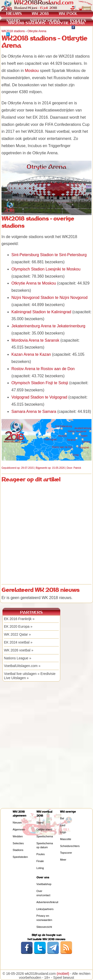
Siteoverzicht (44, 927)
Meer (63, 860)
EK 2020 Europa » (18, 626)
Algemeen (19, 829)
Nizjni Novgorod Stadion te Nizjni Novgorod (49, 298)
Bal (62, 818)
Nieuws (17, 823)
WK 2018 (40, 13)
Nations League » (18, 658)
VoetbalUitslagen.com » (22, 666)
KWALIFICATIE (48, 28)
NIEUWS (14, 13)
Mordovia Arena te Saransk (35, 340)
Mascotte (66, 839)
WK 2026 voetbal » (19, 650)
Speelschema (45, 836)
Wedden (18, 836)
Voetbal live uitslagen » (22, 674)
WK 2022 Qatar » (17, 634)
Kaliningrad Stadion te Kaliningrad (41, 312)
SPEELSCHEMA (45, 21)
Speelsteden (20, 857)
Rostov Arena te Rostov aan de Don (43, 369)
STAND (13, 21)
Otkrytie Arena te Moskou (34, 283)
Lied (63, 825)
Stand (40, 823)
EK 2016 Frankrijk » (19, 619)
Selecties (18, 843)
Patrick (77, 468)
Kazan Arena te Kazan (31, 354)
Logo (63, 832)
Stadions (18, 850)
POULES (78, 21)
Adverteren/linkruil (47, 902)
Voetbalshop (44, 884)
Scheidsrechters (70, 846)
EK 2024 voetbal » (18, 642)
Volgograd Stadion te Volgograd (39, 397)
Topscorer (66, 853)
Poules (41, 854)
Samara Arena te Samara (34, 412)
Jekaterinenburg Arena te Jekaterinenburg (48, 326)
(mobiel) (63, 974)
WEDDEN (15, 28)
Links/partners (45, 909)
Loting (40, 868)
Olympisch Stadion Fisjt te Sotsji (40, 383)
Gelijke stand (44, 829)
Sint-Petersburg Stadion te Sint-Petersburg (49, 255)
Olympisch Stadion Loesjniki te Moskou (46, 269)
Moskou (32, 71)
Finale (40, 861)
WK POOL (68, 13)
